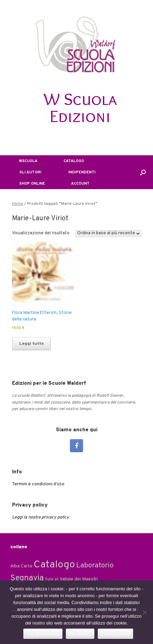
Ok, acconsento (43, 634)
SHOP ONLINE (27, 184)
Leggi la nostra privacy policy (40, 517)
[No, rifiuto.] (144, 612)
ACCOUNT (76, 184)
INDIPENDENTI (77, 172)
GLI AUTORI (25, 172)
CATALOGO (69, 161)
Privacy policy (115, 634)
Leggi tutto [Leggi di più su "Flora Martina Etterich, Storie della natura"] (31, 344)
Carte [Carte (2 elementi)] (27, 566)
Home (17, 204)
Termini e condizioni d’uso (38, 484)
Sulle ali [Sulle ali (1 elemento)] (52, 580)
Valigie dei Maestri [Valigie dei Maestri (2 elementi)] (79, 579)
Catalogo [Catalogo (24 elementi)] (54, 565)
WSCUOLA (23, 161)
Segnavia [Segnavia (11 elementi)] (27, 578)
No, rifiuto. (80, 634)
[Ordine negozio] (108, 234)
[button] (143, 172)
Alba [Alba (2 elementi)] (15, 566)
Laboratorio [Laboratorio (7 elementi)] (95, 566)
